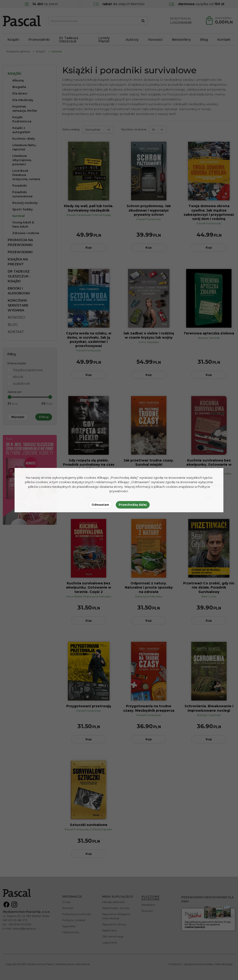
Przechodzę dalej (133, 505)
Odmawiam (100, 505)
